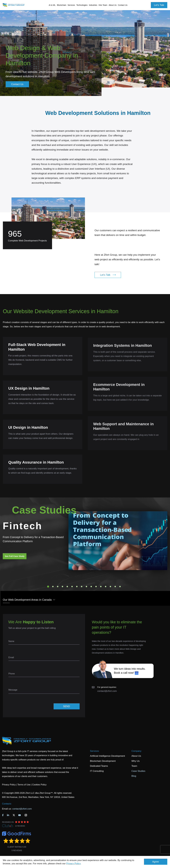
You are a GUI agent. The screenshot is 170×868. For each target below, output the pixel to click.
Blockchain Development (103, 761)
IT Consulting (97, 771)
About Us (136, 756)
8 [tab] (82, 587)
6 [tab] (72, 587)
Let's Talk (159, 5)
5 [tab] (67, 587)
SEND (66, 706)
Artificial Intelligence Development (107, 756)
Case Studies (138, 771)
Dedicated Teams (99, 766)
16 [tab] (120, 587)
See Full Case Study (15, 556)
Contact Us (123, 5)
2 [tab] (53, 587)
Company (137, 751)
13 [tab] (106, 587)
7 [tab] (77, 587)
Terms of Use (24, 785)
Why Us (136, 761)
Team (134, 766)
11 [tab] (96, 587)
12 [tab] (101, 587)
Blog (134, 776)
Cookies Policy (39, 785)
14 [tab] (110, 587)
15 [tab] (115, 587)
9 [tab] (86, 587)
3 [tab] (58, 587)
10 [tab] (91, 587)
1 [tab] (48, 587)
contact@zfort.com (107, 691)
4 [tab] (62, 587)
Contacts (7, 804)
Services (94, 751)
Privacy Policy (73, 864)
